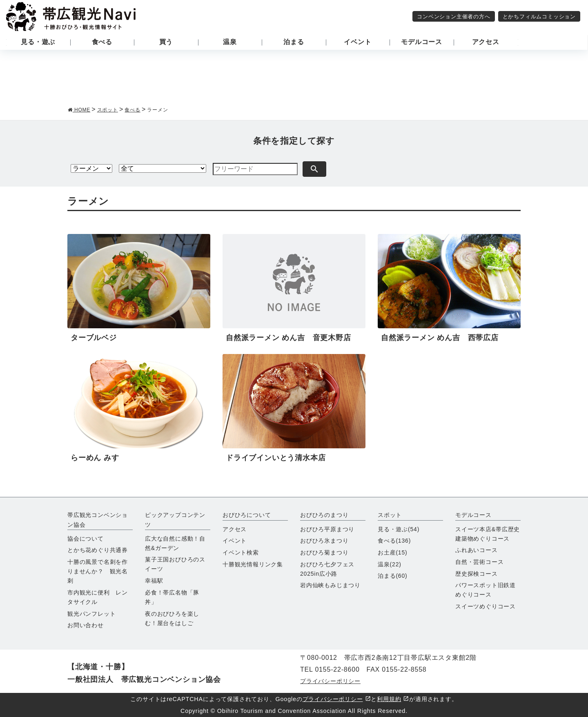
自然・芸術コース (479, 562)
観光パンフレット (91, 614)
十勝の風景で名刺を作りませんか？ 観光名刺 (98, 571)
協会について (86, 539)
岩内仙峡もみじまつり (330, 585)
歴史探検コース (477, 574)
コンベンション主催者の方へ (453, 17)
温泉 (390, 564)
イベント (235, 541)
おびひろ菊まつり (324, 552)
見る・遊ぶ (399, 529)
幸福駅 (154, 581)
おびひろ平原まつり (327, 529)
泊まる (393, 576)
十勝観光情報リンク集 (253, 564)
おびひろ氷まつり (324, 541)
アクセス (235, 529)
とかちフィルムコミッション (539, 17)
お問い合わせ (86, 625)
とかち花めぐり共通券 (98, 550)
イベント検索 (241, 552)
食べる (394, 541)
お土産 (393, 552)
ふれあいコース (477, 550)
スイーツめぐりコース (486, 606)
